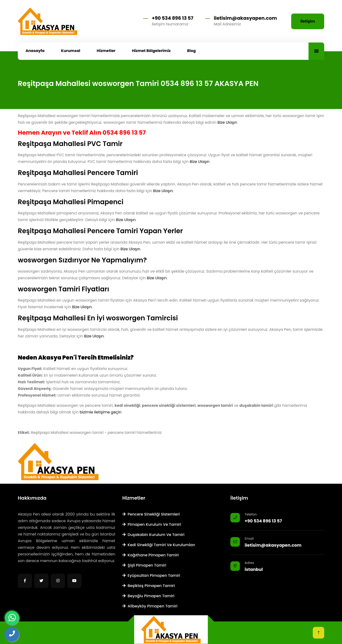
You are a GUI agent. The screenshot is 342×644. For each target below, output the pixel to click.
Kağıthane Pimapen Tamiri (151, 555)
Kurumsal (71, 51)
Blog (191, 51)
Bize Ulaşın (227, 122)
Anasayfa (35, 51)
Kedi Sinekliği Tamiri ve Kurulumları (159, 545)
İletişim (308, 21)
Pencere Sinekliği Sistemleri (151, 514)
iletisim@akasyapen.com (245, 18)
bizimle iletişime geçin (101, 412)
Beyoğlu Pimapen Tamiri (148, 596)
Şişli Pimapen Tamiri (144, 565)
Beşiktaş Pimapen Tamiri (149, 586)
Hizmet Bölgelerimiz (151, 51)
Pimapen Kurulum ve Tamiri (152, 524)
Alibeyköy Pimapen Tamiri (150, 606)
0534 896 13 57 (124, 133)
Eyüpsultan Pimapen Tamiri (151, 575)
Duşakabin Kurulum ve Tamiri (153, 535)
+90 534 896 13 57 (173, 18)
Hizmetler (106, 51)
